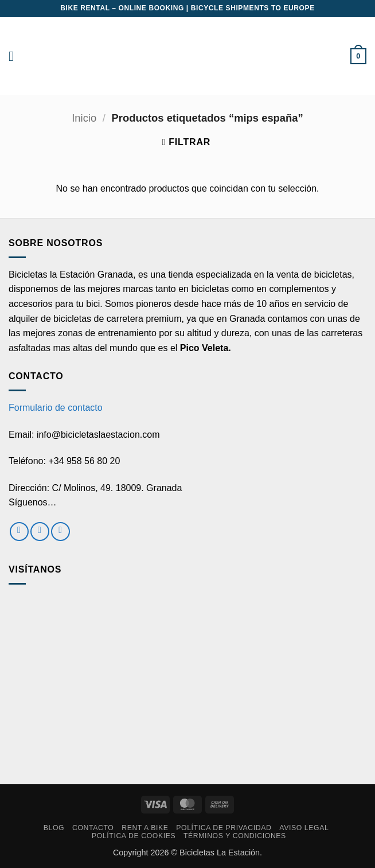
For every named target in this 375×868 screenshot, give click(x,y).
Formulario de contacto (56, 408)
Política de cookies (134, 836)
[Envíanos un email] (60, 532)
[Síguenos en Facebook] (19, 532)
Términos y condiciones (235, 836)
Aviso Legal (304, 828)
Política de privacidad (224, 828)
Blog (54, 828)
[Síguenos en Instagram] (40, 532)
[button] (15, 56)
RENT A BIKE (145, 828)
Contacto (93, 828)
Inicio (84, 118)
